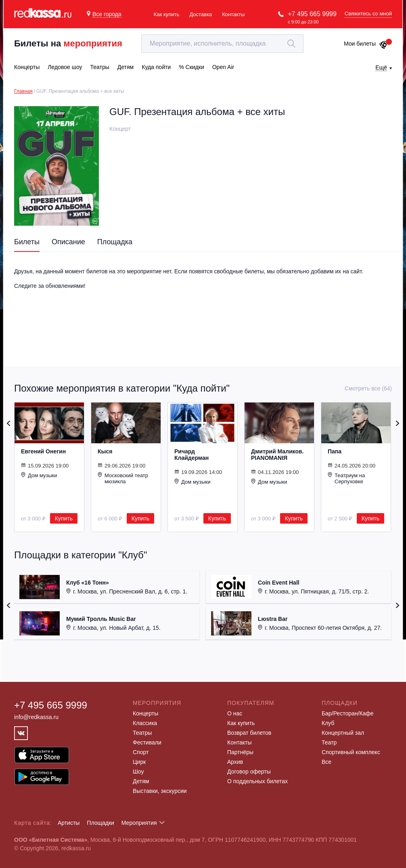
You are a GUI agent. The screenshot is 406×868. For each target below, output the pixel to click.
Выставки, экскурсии (160, 791)
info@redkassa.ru (36, 717)
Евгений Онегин (43, 451)
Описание (68, 242)
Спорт (141, 752)
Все (326, 762)
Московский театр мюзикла (123, 478)
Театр (329, 742)
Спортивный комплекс (351, 752)
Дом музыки (39, 475)
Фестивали (147, 742)
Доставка (201, 14)
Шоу (138, 772)
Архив (235, 762)
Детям (141, 781)
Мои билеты (366, 44)
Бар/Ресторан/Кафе (348, 713)
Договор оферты (249, 772)
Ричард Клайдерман (191, 455)
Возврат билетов (249, 733)
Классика (145, 723)
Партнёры (240, 752)
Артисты (69, 823)
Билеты (27, 242)
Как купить (166, 14)
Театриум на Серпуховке (346, 478)
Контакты (233, 14)
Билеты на (68, 43)
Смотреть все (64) (368, 388)
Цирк (139, 762)
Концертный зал (343, 733)
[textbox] (222, 44)
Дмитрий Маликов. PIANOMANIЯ (277, 455)
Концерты (145, 713)
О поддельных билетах (257, 781)
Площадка (115, 242)
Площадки (100, 823)
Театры (142, 733)
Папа (335, 451)
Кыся (105, 451)
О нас (235, 713)
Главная (23, 91)
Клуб (328, 723)
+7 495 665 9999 (312, 14)
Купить (64, 518)
